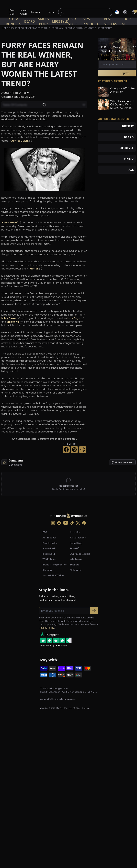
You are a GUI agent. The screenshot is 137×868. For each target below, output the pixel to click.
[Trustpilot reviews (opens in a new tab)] (56, 639)
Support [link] (74, 565)
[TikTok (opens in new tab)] (72, 523)
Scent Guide (24, 12)
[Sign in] (125, 12)
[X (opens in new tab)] (78, 523)
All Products (49, 538)
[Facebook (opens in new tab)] (59, 523)
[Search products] (87, 12)
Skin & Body (44, 21)
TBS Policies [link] (49, 559)
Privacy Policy (47, 628)
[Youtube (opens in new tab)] (66, 523)
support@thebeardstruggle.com (58, 699)
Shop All (126, 21)
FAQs (45, 532)
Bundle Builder (50, 543)
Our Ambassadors (80, 554)
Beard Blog (76, 543)
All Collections (78, 538)
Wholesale (76, 559)
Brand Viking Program (55, 565)
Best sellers (110, 21)
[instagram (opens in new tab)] (53, 523)
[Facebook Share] (66, 450)
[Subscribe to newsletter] (94, 611)
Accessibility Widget (53, 575)
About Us (75, 532)
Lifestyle (60, 21)
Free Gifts (75, 548)
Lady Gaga (74, 318)
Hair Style (73, 21)
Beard (30, 21)
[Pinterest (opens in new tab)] (84, 523)
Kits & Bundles (13, 21)
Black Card (49, 554)
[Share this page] (83, 450)
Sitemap (47, 570)
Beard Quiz (13, 12)
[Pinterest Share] (74, 450)
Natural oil (76, 570)
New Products (92, 21)
